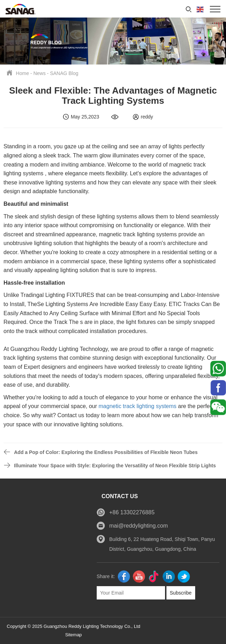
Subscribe (181, 593)
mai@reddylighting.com (139, 526)
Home (22, 73)
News (39, 73)
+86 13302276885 (132, 512)
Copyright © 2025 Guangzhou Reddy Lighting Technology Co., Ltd (73, 626)
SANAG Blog (64, 73)
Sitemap (74, 635)
